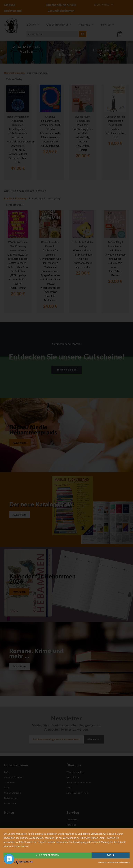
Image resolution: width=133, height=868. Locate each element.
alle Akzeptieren (48, 855)
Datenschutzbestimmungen (119, 862)
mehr (111, 855)
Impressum (103, 862)
